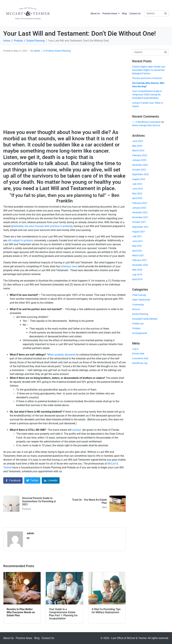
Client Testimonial (141, 300)
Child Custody (139, 295)
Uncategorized (140, 333)
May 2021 (137, 246)
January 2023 (139, 160)
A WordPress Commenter (148, 122)
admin (37, 51)
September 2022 (140, 174)
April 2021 (137, 251)
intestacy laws (69, 266)
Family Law (138, 324)
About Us (95, 13)
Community (138, 305)
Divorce (136, 309)
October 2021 (139, 222)
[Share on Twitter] (32, 480)
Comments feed (140, 358)
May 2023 (137, 146)
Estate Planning (63, 51)
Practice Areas (111, 13)
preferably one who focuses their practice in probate (42, 226)
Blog (124, 13)
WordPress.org (140, 363)
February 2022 (140, 203)
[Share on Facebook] (13, 480)
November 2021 (140, 217)
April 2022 (137, 198)
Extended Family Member (145, 319)
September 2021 (140, 227)
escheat (77, 430)
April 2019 (137, 279)
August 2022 (139, 179)
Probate (50, 51)
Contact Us (135, 13)
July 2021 (137, 236)
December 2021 (140, 212)
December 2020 (140, 265)
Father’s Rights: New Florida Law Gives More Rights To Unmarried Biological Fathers (149, 70)
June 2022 (138, 189)
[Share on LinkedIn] (51, 480)
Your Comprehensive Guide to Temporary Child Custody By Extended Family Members (147, 95)
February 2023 (140, 155)
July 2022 (137, 184)
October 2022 (139, 170)
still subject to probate (20, 240)
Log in (135, 349)
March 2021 (138, 255)
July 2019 (137, 275)
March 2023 (138, 150)
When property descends (61, 355)
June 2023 (138, 141)
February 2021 (140, 260)
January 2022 (139, 208)
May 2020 (137, 270)
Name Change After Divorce (146, 125)
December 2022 (140, 165)
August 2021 (139, 232)
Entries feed (138, 354)
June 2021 (138, 241)
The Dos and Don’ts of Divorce (147, 78)
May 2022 (137, 193)
